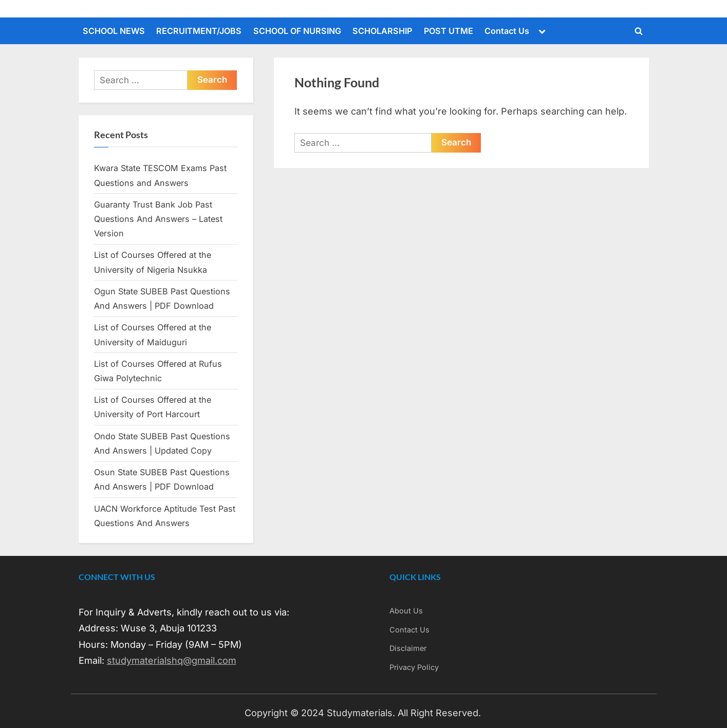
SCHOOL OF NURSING (297, 31)
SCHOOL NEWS (114, 31)
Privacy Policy (414, 667)
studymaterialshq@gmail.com (172, 660)
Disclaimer (408, 648)
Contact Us (507, 31)
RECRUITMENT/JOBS (199, 31)
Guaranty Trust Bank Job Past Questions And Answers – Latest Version (158, 219)
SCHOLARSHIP (382, 31)
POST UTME (449, 31)
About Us (406, 611)
